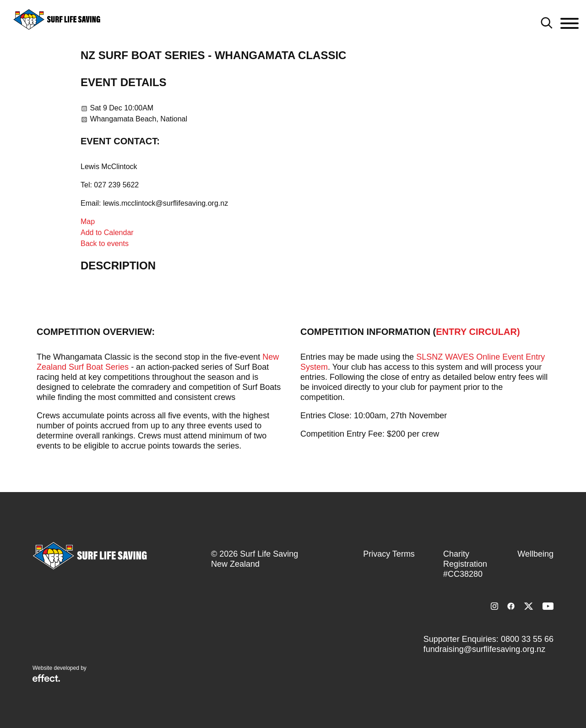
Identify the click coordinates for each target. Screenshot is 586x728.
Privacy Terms (389, 554)
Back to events (105, 244)
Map (88, 222)
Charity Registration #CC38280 (465, 564)
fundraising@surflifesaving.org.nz (484, 649)
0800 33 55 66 (527, 639)
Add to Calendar (107, 233)
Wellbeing (535, 554)
